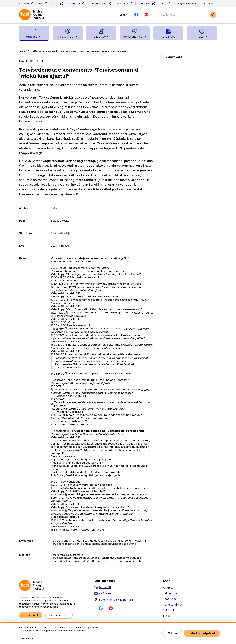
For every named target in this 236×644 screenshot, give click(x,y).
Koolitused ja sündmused (43, 51)
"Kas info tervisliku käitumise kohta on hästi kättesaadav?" (104, 309)
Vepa (164, 4)
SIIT (127, 258)
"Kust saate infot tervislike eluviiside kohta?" (94, 297)
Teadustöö (170, 599)
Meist (166, 616)
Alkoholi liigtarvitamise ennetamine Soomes (97, 494)
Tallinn (55, 208)
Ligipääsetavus (187, 4)
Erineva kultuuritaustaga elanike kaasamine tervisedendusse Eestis (98, 390)
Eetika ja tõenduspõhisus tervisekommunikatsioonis (102, 345)
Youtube (147, 15)
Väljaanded (170, 610)
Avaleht (23, 51)
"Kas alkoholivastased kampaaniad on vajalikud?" (98, 507)
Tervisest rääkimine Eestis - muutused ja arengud (101, 313)
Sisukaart (210, 4)
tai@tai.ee (105, 593)
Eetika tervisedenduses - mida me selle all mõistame (103, 335)
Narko (56, 4)
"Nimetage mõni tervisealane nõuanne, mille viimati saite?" (104, 274)
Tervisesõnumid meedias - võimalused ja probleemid (107, 431)
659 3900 (105, 587)
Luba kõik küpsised (202, 633)
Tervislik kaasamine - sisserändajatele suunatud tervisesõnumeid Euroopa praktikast (102, 404)
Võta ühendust (104, 581)
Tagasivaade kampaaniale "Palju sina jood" (96, 510)
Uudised (168, 588)
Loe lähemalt (31, 615)
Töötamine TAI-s (59, 615)
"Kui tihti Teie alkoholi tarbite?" (86, 491)
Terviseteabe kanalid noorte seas (90, 520)
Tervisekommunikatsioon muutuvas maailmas (99, 284)
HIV (40, 4)
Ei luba (172, 633)
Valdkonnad (171, 593)
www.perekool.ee (95, 466)
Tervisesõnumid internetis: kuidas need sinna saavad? (104, 300)
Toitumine (123, 4)
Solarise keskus (61, 221)
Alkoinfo (24, 4)
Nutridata (74, 4)
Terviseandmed (98, 4)
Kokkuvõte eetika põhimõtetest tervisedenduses (100, 374)
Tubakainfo (145, 4)
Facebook (136, 15)
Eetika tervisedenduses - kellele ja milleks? (96, 329)
